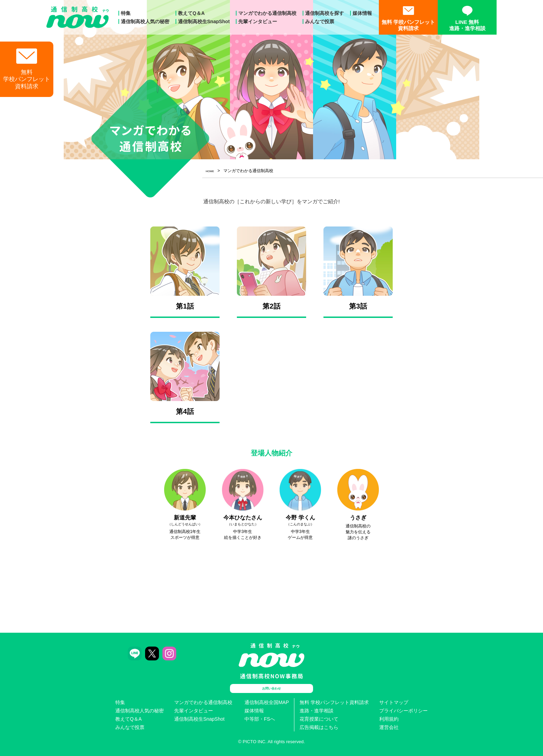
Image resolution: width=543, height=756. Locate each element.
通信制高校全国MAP (267, 702)
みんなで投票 (320, 21)
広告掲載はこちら (319, 727)
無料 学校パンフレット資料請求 (334, 702)
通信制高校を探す (324, 13)
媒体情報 (362, 13)
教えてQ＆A (191, 13)
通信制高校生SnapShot (204, 21)
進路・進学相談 (317, 711)
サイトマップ (394, 702)
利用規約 (389, 719)
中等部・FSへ (260, 719)
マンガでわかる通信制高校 (267, 13)
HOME (212, 171)
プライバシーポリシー (403, 711)
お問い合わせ (271, 688)
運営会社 (389, 727)
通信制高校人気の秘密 (145, 21)
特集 (126, 13)
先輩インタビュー (258, 21)
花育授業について (319, 719)
